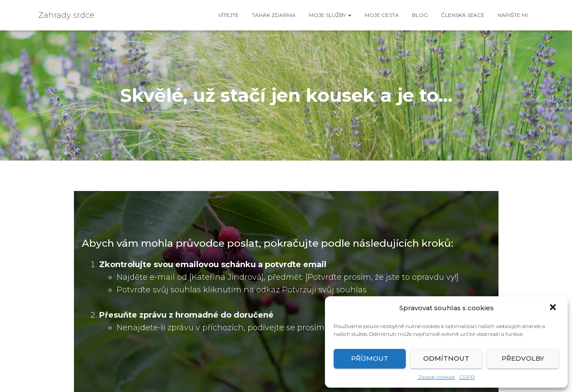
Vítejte (229, 15)
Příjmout (370, 358)
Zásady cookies (437, 377)
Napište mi (513, 15)
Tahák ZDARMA (274, 15)
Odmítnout (446, 358)
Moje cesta (382, 15)
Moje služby (330, 15)
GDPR (467, 377)
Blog (420, 15)
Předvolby (523, 358)
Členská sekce (463, 15)
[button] (554, 308)
